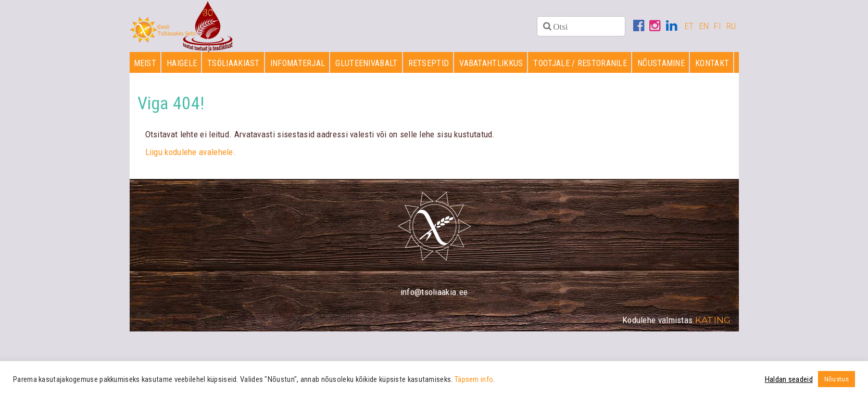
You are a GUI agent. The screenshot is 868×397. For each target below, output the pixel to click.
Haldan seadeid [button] (789, 379)
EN (704, 26)
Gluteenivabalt (366, 63)
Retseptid (429, 63)
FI (718, 26)
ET (689, 26)
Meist (145, 63)
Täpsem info (474, 379)
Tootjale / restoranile (580, 63)
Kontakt (712, 63)
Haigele (182, 63)
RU (731, 26)
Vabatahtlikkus (491, 63)
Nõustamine (661, 63)
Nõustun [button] (836, 379)
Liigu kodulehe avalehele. (191, 152)
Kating (713, 320)
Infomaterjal (298, 63)
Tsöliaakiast (234, 63)
